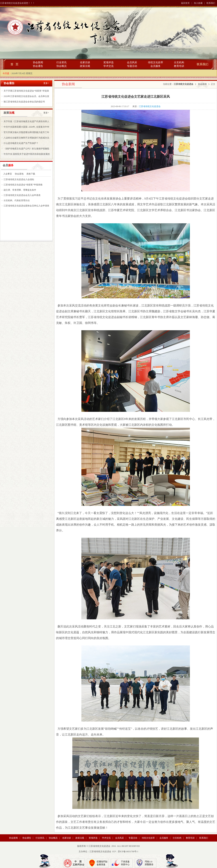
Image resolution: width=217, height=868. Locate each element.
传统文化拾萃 (156, 62)
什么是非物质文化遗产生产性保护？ (21, 143)
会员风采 (132, 62)
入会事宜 (8, 174)
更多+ (46, 83)
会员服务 (156, 66)
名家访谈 (85, 62)
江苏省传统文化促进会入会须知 (19, 179)
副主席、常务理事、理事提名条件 (20, 190)
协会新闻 (38, 62)
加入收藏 (198, 3)
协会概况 (61, 66)
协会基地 (19, 174)
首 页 (14, 64)
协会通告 (38, 66)
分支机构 (179, 62)
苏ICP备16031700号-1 (128, 852)
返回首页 (185, 3)
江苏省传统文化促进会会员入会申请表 (22, 195)
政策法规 (85, 66)
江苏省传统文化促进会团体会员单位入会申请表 (26, 206)
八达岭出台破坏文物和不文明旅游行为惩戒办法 (26, 138)
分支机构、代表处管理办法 (17, 200)
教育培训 (179, 66)
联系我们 (211, 3)
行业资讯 (61, 62)
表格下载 (31, 174)
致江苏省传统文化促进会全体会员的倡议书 (24, 102)
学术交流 (109, 66)
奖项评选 (109, 62)
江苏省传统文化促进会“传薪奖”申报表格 (23, 185)
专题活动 (132, 66)
